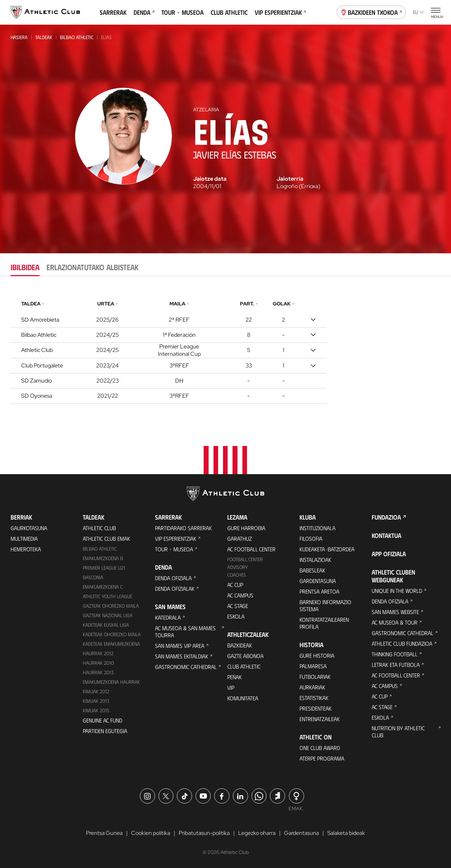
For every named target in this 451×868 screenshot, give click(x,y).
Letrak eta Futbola (396, 665)
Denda (144, 12)
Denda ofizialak (175, 589)
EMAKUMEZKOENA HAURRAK (111, 682)
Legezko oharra (257, 833)
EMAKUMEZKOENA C (103, 587)
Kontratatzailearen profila (324, 623)
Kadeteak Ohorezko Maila (112, 634)
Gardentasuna (318, 581)
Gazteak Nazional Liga (108, 616)
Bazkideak (240, 646)
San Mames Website (395, 612)
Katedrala (168, 618)
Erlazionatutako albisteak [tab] (92, 267)
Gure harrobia (246, 528)
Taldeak (44, 37)
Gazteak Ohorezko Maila (111, 606)
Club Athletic (229, 12)
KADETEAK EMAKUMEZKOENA (111, 644)
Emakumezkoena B (103, 559)
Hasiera (19, 37)
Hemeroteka (26, 549)
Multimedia (24, 539)
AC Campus (240, 596)
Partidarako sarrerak (183, 528)
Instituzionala (317, 528)
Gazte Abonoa (245, 656)
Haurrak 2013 (98, 672)
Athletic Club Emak (106, 539)
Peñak (234, 677)
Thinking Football (395, 654)
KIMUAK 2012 (96, 691)
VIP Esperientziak (280, 12)
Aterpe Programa (322, 759)
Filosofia (311, 539)
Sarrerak (113, 12)
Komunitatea (243, 698)
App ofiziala (389, 554)
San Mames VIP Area (180, 646)
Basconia (93, 578)
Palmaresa (313, 666)
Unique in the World (397, 591)
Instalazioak (315, 560)
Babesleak (312, 571)
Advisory (237, 567)
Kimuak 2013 (96, 701)
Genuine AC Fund (103, 720)
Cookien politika (151, 833)
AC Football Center (251, 549)
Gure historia (317, 656)
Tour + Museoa (183, 12)
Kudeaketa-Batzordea (327, 549)
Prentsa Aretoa (319, 592)
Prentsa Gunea (104, 833)
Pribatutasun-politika (204, 833)
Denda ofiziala (173, 578)
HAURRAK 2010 (98, 663)
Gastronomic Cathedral (186, 667)
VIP (231, 688)
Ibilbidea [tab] (25, 267)
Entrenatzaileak (320, 719)
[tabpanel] (225, 350)
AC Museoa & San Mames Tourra (185, 632)
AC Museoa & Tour (395, 623)
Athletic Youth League (107, 597)
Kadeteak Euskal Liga (106, 625)
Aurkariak (312, 687)
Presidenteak (316, 709)
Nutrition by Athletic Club (398, 732)
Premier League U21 (104, 568)
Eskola (236, 617)
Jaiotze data (210, 179)
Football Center (245, 560)
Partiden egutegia (105, 731)
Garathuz (240, 539)
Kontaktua (387, 536)
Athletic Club (99, 528)
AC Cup (235, 585)
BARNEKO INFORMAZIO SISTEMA (325, 606)
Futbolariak (315, 677)
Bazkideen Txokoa (371, 12)
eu (418, 12)
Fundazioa (386, 517)
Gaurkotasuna (29, 528)
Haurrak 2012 (98, 653)
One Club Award (320, 748)
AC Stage (238, 606)
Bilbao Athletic (77, 37)
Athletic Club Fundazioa (402, 644)
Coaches (237, 575)
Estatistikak (314, 698)
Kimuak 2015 (96, 710)
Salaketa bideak (346, 833)
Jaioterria (290, 179)
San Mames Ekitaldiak (182, 656)
